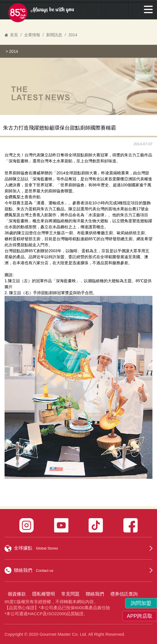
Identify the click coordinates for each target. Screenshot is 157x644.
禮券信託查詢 (124, 594)
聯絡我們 (95, 594)
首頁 (14, 35)
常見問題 (70, 594)
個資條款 (17, 594)
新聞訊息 (54, 35)
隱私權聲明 (44, 594)
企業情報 (32, 35)
